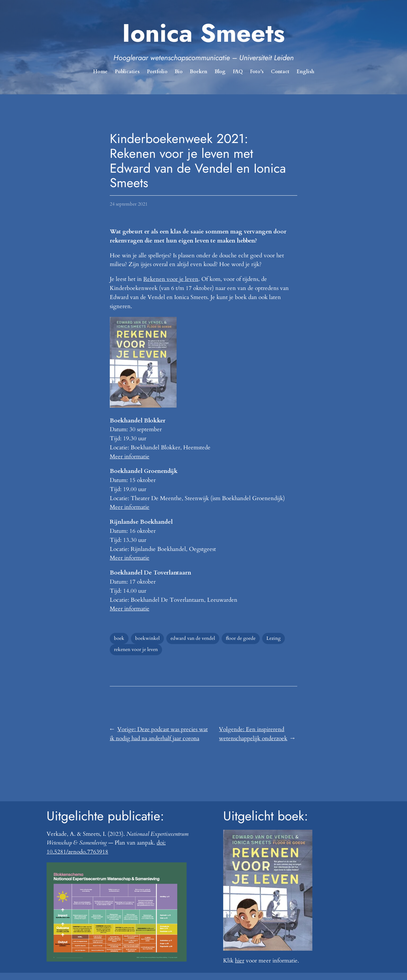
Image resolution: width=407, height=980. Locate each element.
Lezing (274, 638)
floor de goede (241, 638)
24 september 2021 (129, 204)
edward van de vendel (193, 638)
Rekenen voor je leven (171, 279)
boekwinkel (147, 638)
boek (119, 638)
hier (240, 961)
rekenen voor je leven (136, 650)
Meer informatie (130, 457)
